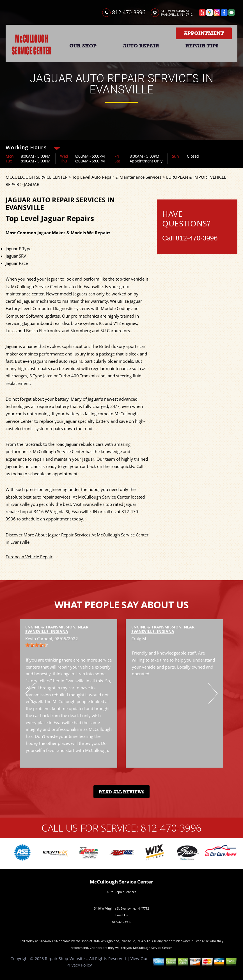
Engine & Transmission (50, 627)
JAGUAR (32, 184)
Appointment (204, 33)
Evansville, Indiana (47, 631)
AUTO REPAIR (141, 46)
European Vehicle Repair (29, 557)
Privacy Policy (79, 965)
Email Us (121, 915)
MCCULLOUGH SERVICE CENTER (36, 177)
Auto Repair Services (121, 892)
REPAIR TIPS (202, 46)
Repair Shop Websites (66, 959)
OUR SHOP (83, 46)
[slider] (36, 645)
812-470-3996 (129, 12)
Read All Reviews (122, 792)
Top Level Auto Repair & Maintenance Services (117, 177)
